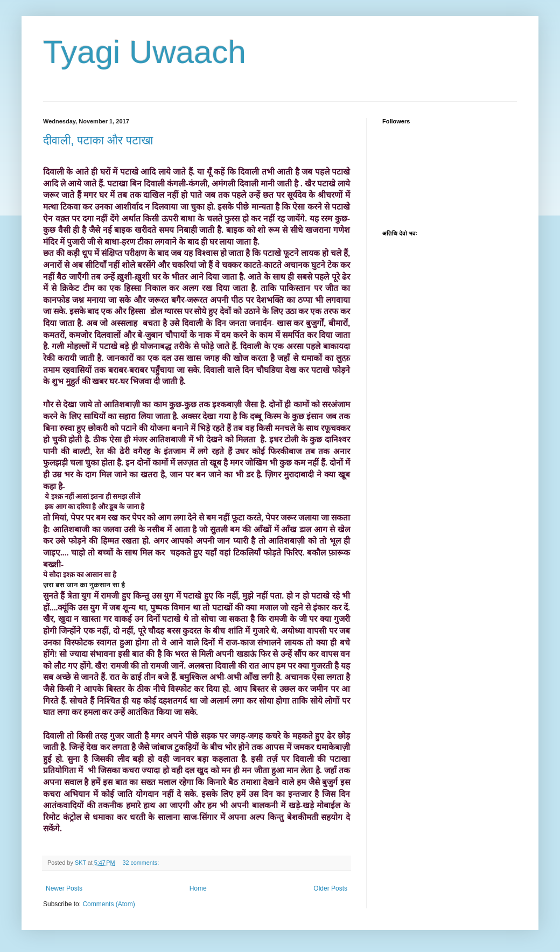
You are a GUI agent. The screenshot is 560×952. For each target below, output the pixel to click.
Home (198, 888)
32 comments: (141, 863)
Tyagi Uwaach (145, 52)
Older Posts (330, 888)
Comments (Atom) (108, 904)
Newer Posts (64, 888)
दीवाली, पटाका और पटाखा (98, 140)
